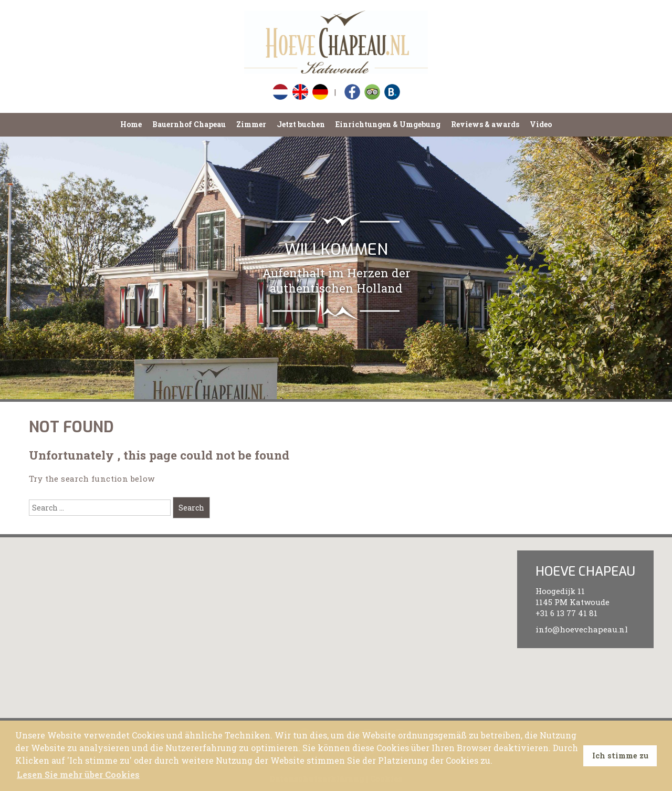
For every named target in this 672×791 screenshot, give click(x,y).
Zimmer (251, 124)
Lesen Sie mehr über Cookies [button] (78, 774)
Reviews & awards (485, 124)
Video (541, 124)
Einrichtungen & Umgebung (388, 124)
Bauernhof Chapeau (189, 124)
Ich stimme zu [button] (620, 756)
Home (131, 124)
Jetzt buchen (301, 124)
